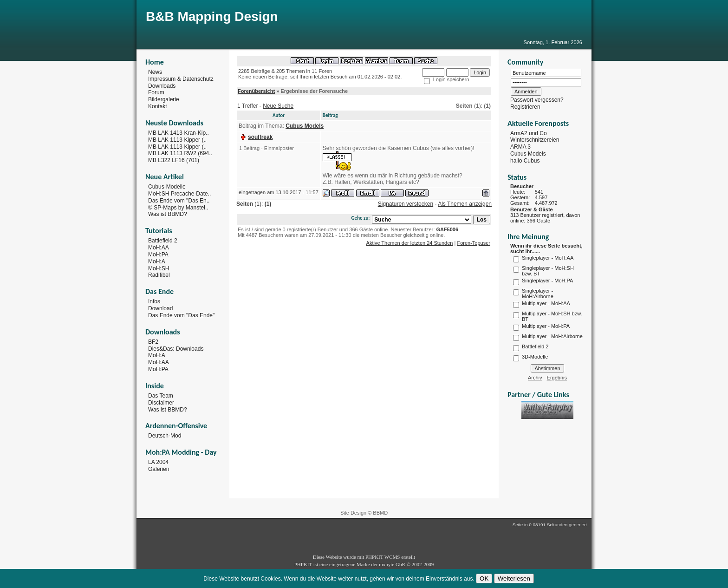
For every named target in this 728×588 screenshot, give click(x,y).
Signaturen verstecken (406, 204)
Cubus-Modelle (167, 187)
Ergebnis (557, 378)
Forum (156, 92)
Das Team (161, 396)
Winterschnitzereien (535, 140)
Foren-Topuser (474, 243)
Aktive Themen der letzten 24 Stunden (410, 243)
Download (160, 308)
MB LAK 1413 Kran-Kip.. (179, 133)
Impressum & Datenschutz (181, 79)
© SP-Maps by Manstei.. (178, 207)
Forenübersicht (256, 91)
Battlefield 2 (163, 241)
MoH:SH (159, 268)
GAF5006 (447, 229)
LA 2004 (158, 462)
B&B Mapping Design (212, 16)
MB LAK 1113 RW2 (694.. (180, 153)
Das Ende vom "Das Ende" (181, 315)
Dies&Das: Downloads (176, 348)
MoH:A (157, 261)
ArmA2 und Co (529, 133)
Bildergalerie (164, 99)
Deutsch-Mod (165, 436)
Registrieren (525, 107)
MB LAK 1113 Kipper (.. (177, 140)
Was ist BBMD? (168, 214)
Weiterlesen (514, 578)
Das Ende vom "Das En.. (179, 201)
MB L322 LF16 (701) (174, 160)
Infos (154, 301)
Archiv (535, 378)
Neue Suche (278, 106)
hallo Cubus (525, 161)
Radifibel (159, 275)
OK (484, 578)
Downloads (162, 85)
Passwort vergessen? (537, 100)
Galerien (159, 469)
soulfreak (260, 137)
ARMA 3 (520, 147)
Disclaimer (161, 403)
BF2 (153, 342)
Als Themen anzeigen (465, 204)
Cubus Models (528, 154)
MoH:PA (158, 255)
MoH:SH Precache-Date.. (179, 194)
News (155, 72)
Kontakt (158, 106)
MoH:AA (159, 248)
